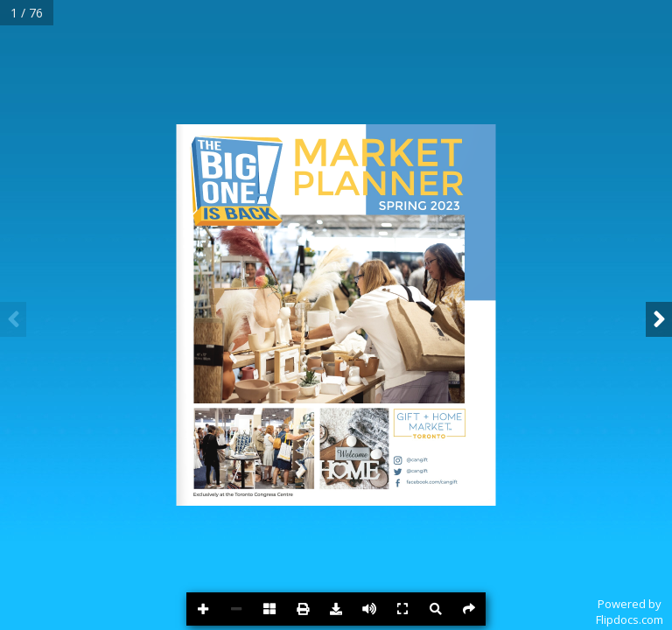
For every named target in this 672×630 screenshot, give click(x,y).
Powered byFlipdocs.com (630, 612)
